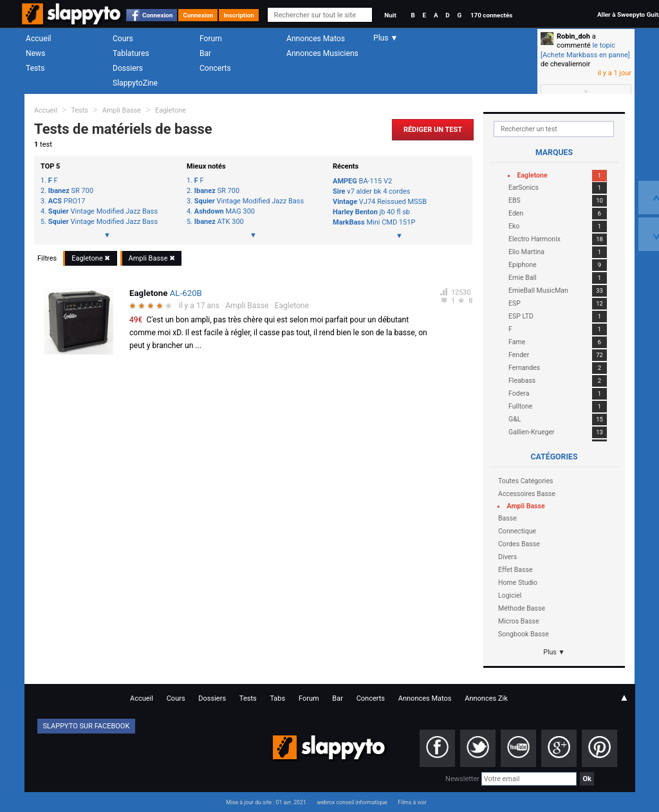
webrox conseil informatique (352, 802)
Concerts (215, 68)
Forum (211, 39)
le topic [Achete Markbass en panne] (585, 50)
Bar (205, 53)
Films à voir (412, 802)
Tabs (277, 698)
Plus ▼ (554, 652)
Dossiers (128, 68)
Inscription (239, 15)
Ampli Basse (122, 110)
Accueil (39, 39)
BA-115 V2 (362, 181)
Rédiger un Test (433, 130)
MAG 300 (225, 212)
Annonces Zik (486, 698)
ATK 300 (219, 222)
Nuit (390, 15)
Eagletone (171, 110)
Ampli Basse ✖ (152, 258)
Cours (123, 39)
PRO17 (67, 201)
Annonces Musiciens (322, 53)
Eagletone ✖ (91, 258)
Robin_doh (573, 36)
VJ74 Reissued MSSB (380, 202)
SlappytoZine (135, 83)
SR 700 (71, 191)
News (35, 53)
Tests (35, 68)
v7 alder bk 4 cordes (371, 191)
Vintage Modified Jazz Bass (103, 212)
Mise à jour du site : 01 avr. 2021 (266, 802)
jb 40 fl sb (371, 212)
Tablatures (131, 53)
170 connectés (491, 15)
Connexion (157, 15)
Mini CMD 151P (374, 222)
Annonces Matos (316, 39)
